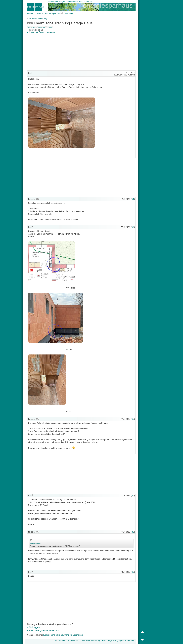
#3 (133, 419)
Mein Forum (42, 14)
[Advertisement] (81, 52)
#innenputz (41, 27)
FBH (93, 502)
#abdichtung (32, 27)
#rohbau (49, 27)
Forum (31, 14)
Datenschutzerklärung (90, 640)
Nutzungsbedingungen (113, 640)
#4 (133, 496)
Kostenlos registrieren (38, 631)
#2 (133, 227)
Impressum (72, 640)
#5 (133, 532)
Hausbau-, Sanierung (38, 18)
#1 (133, 199)
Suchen (69, 14)
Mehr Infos (54, 631)
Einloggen (34, 627)
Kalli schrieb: (35, 543)
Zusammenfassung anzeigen (41, 32)
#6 (133, 572)
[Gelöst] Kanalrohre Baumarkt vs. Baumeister (63, 635)
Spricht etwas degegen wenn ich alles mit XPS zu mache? (55, 544)
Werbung (130, 640)
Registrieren (55, 14)
